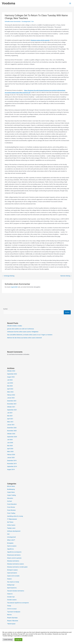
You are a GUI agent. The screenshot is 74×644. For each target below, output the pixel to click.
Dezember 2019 (12, 461)
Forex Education (12, 504)
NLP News (10, 522)
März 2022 (10, 392)
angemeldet (14, 287)
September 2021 (12, 410)
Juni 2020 (10, 443)
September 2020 (12, 437)
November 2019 (12, 464)
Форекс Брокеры (12, 618)
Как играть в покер (13, 582)
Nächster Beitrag (66, 276)
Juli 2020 (10, 440)
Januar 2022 (11, 398)
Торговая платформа (14, 612)
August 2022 (11, 377)
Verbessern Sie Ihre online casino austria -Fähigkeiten (23, 332)
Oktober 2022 (11, 371)
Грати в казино (12, 546)
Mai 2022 (10, 386)
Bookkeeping (11, 489)
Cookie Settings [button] (8, 640)
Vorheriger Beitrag (8, 276)
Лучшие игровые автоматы (16, 591)
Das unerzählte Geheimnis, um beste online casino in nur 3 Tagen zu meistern (30, 335)
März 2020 (10, 451)
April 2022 (10, 389)
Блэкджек (10, 543)
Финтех (9, 615)
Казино (9, 579)
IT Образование (12, 519)
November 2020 (12, 431)
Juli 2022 (10, 380)
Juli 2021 (10, 413)
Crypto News (11, 492)
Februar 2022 (11, 395)
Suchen (5, 309)
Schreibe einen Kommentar (13, 21)
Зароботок (11, 549)
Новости (10, 594)
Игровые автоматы (13, 561)
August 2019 (11, 469)
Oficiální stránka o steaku (15, 326)
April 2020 (10, 449)
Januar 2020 (11, 458)
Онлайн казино (12, 600)
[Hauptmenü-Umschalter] (70, 3)
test (8, 534)
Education (10, 498)
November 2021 (12, 404)
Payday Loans (11, 528)
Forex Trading (11, 513)
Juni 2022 (10, 383)
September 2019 (12, 466)
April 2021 (10, 419)
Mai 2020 (10, 446)
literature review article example (40, 40)
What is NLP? (11, 540)
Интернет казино (12, 570)
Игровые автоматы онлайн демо (17, 567)
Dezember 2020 (12, 428)
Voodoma (9, 3)
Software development (14, 531)
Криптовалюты (12, 588)
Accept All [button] (18, 640)
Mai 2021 (10, 416)
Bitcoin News (11, 486)
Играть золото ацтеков (14, 558)
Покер (9, 606)
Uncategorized (26, 21)
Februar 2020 (11, 454)
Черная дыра (11, 624)
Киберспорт (11, 585)
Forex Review (11, 507)
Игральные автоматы (14, 555)
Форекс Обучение (13, 621)
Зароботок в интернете (14, 552)
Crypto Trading (12, 495)
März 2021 (10, 422)
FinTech (10, 501)
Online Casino (11, 525)
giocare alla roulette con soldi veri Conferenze (21, 329)
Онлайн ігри (11, 597)
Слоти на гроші (12, 609)
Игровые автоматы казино (16, 564)
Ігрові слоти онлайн (13, 576)
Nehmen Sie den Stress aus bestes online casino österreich (25, 338)
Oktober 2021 (11, 407)
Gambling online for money (15, 516)
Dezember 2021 (12, 401)
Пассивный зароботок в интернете (18, 603)
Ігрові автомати (12, 573)
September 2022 (12, 374)
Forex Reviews (11, 510)
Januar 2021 (11, 425)
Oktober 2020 (11, 434)
